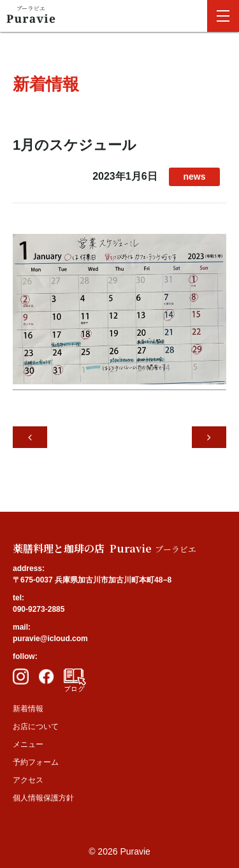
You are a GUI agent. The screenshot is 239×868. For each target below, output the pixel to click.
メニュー (28, 744)
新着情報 (28, 709)
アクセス (28, 780)
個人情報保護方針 (43, 798)
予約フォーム (36, 762)
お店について (36, 727)
